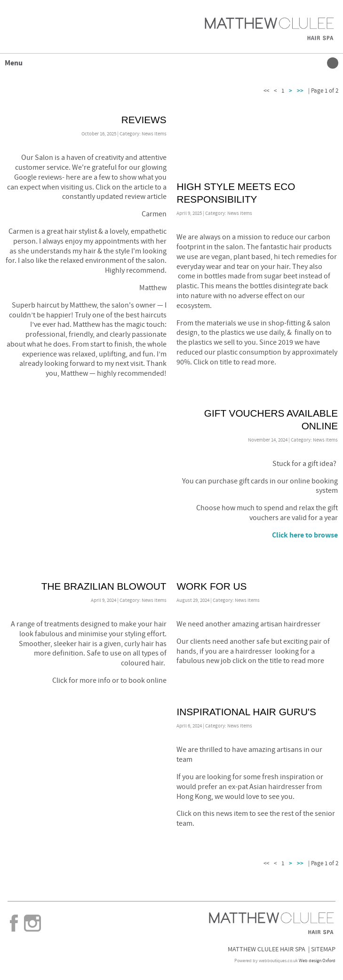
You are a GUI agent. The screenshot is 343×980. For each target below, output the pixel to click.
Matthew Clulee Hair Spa (267, 949)
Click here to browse (305, 535)
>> (300, 91)
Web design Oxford (317, 961)
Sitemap (323, 949)
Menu (169, 63)
